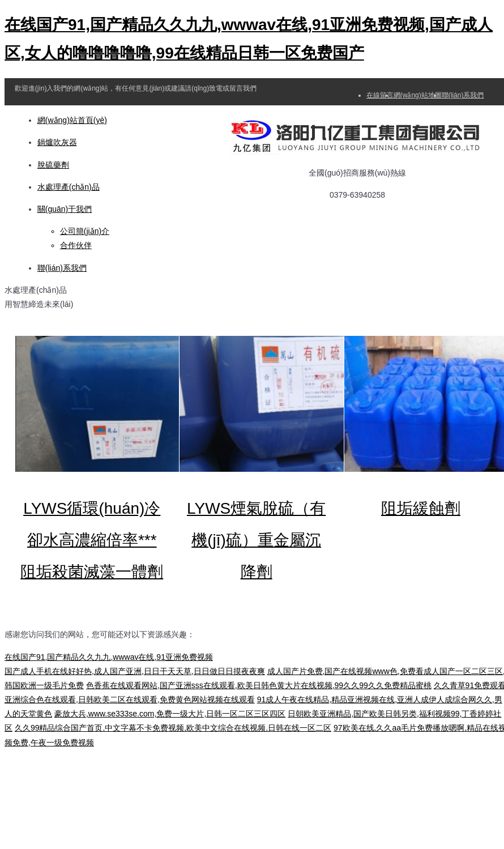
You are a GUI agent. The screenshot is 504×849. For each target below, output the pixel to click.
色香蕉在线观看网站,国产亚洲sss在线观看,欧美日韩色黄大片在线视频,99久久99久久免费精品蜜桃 (259, 685)
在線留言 (380, 95)
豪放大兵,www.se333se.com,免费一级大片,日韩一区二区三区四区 (170, 714)
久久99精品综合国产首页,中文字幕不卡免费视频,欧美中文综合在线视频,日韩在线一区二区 (173, 728)
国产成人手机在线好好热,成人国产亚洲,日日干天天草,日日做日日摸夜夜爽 (135, 671)
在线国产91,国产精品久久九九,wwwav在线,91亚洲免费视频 (109, 657)
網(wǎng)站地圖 (418, 95)
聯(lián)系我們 (463, 95)
